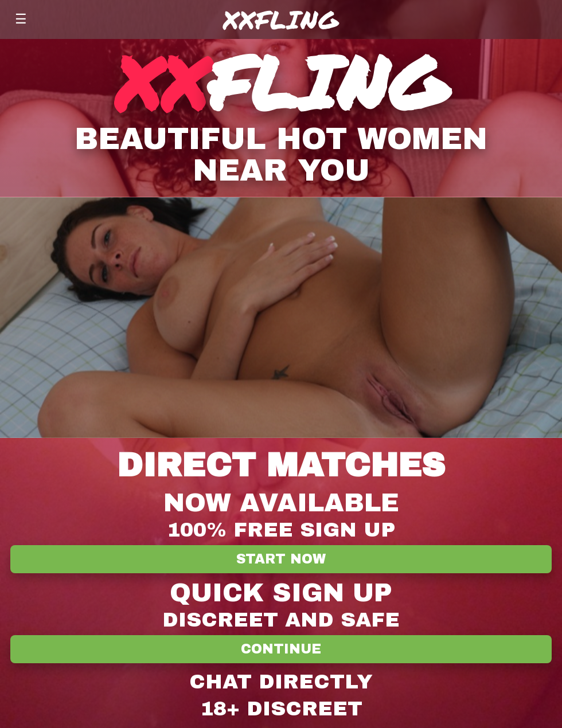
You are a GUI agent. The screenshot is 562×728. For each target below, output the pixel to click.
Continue (281, 649)
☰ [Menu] (21, 19)
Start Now (281, 559)
